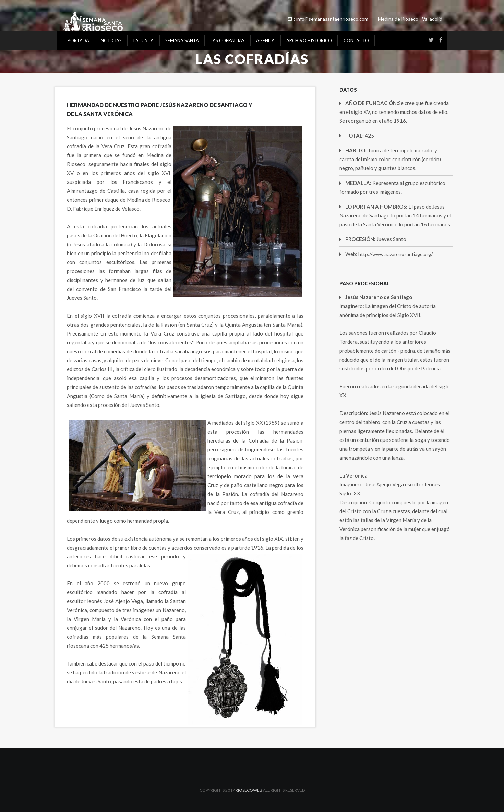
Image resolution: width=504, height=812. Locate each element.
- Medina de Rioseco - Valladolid (409, 19)
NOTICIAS (111, 40)
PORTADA (78, 40)
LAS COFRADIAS (227, 40)
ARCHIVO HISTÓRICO (309, 40)
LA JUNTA (143, 40)
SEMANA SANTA (182, 40)
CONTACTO (356, 40)
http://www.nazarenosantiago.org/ (395, 254)
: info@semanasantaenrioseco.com (327, 19)
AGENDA (265, 40)
